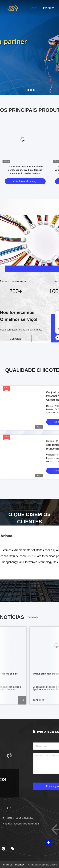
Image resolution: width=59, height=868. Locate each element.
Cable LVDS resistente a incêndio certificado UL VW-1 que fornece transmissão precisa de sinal (25, 170)
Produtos (49, 8)
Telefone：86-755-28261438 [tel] (18, 818)
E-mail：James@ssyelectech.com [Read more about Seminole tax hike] (21, 824)
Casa (33, 8)
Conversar (16, 339)
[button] (21, 583)
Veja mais (32, 617)
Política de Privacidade (13, 865)
